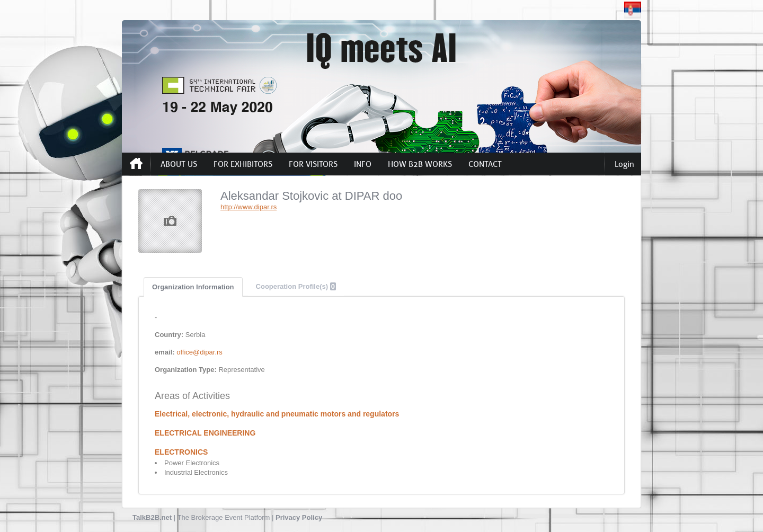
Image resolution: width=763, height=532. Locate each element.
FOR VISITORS (313, 164)
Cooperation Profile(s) (296, 286)
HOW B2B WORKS (420, 164)
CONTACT (485, 164)
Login (624, 164)
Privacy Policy (299, 517)
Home (136, 164)
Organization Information (193, 287)
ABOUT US (179, 164)
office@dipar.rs (199, 352)
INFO (363, 164)
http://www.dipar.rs (249, 207)
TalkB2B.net (152, 517)
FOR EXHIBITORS (243, 164)
